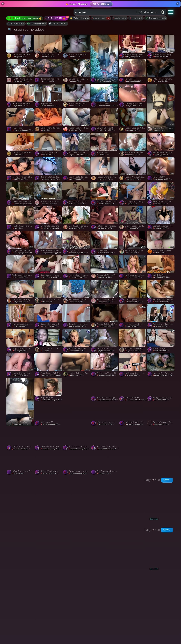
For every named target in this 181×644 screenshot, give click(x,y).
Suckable (159, 130)
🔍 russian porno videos (26, 29)
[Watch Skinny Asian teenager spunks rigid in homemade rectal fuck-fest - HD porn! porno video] (20, 316)
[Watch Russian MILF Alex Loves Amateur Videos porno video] (48, 47)
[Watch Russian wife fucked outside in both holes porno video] (48, 169)
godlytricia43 (20, 302)
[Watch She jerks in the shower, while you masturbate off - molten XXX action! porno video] (76, 316)
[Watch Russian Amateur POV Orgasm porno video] (161, 415)
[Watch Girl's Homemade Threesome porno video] (48, 120)
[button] (171, 12)
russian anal (120, 18)
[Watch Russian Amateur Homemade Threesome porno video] (76, 96)
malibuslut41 (76, 375)
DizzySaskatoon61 (163, 302)
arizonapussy (133, 130)
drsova (18, 228)
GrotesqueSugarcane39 (24, 204)
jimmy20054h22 (134, 106)
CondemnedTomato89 (52, 375)
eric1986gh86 (48, 81)
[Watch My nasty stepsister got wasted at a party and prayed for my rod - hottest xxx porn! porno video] (133, 316)
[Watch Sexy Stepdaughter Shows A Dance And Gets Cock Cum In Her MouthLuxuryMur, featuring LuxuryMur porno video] (20, 341)
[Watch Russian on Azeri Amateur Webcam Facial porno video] (76, 47)
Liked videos (16, 24)
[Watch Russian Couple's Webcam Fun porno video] (133, 120)
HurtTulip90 (20, 351)
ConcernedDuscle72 (164, 375)
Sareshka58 (132, 253)
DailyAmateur (161, 228)
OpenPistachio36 (134, 81)
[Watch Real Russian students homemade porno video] (133, 145)
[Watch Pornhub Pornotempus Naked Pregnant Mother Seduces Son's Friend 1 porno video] (161, 145)
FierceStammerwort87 (136, 424)
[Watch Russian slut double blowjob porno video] (76, 439)
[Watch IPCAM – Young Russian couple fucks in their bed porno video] (20, 71)
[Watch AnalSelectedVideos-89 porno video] (105, 365)
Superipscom (21, 81)
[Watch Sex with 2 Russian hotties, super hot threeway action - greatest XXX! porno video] (105, 120)
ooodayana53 (161, 424)
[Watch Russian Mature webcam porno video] (76, 120)
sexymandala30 (134, 351)
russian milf (136, 18)
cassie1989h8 (20, 326)
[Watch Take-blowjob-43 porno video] (105, 243)
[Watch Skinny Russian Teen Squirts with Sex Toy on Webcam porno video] (133, 218)
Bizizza (46, 130)
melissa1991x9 (161, 57)
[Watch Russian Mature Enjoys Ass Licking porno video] (20, 292)
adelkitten (160, 253)
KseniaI (46, 351)
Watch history (37, 24)
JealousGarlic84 (21, 449)
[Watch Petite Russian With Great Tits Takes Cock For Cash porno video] (48, 365)
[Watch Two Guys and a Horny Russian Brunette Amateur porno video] (105, 464)
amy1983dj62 (20, 106)
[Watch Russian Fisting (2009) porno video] (133, 47)
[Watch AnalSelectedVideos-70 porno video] (20, 194)
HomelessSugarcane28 (52, 228)
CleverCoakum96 (50, 106)
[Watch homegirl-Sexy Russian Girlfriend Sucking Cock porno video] (161, 365)
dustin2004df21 (49, 473)
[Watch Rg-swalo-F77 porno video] (133, 71)
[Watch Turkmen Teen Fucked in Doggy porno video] (161, 108)
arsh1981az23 (161, 351)
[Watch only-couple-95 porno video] (48, 415)
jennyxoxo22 (105, 179)
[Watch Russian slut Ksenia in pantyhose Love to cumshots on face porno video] (48, 341)
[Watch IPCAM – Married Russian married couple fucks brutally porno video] (48, 194)
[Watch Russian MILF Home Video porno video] (105, 267)
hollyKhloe (47, 302)
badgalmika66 (133, 179)
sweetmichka (161, 81)
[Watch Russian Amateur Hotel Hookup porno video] (20, 145)
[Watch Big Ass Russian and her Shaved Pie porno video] (161, 218)
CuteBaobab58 (162, 277)
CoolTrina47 (48, 57)
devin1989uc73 (105, 424)
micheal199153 (133, 277)
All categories (58, 24)
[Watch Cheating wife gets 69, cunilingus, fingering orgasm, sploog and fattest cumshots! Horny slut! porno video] (133, 96)
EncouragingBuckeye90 (24, 253)
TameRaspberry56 (163, 179)
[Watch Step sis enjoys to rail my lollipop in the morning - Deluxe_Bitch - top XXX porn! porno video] (161, 341)
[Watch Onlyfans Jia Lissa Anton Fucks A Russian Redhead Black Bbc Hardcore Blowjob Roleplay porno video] (48, 218)
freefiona (75, 81)
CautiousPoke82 (106, 253)
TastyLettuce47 (105, 228)
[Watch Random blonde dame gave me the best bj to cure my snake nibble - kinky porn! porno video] (48, 71)
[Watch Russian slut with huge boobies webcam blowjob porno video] (105, 390)
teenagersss (133, 155)
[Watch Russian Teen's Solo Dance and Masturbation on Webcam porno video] (48, 292)
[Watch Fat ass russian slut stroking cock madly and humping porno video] (76, 464)
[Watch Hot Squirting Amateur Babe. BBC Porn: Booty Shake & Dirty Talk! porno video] (133, 243)
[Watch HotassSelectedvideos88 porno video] (105, 218)
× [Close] (178, 4)
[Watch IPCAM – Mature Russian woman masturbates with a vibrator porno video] (105, 292)
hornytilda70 (77, 302)
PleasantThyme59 (78, 253)
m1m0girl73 (104, 473)
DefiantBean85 (134, 302)
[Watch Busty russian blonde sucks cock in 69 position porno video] (20, 439)
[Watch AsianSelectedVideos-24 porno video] (161, 292)
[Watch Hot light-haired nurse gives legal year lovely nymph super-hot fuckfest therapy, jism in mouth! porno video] (76, 267)
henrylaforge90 (134, 57)
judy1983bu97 (161, 400)
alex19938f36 (77, 179)
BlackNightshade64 (23, 130)
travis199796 (20, 375)
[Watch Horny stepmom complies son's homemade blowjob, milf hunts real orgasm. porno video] (161, 390)
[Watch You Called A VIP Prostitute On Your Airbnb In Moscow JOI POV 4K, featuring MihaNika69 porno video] (48, 439)
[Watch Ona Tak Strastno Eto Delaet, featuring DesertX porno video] (105, 341)
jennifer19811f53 (106, 130)
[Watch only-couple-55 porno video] (133, 292)
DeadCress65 (48, 155)
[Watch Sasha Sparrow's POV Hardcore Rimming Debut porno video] (161, 243)
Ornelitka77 (76, 57)
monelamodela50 (106, 326)
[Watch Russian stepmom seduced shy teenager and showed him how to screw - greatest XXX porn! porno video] (48, 316)
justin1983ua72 (77, 204)
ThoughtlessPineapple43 (52, 253)
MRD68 (103, 155)
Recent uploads (156, 18)
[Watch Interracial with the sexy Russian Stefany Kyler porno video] (105, 439)
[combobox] (116, 12)
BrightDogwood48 (51, 424)
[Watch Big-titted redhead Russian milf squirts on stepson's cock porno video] (133, 341)
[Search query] (114, 12)
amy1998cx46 (161, 326)
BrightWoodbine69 (79, 473)
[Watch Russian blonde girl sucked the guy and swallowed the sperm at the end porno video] (161, 194)
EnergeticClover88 (50, 179)
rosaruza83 (76, 106)
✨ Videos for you (79, 18)
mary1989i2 (132, 204)
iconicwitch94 (76, 228)
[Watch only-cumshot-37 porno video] (133, 390)
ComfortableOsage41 (51, 400)
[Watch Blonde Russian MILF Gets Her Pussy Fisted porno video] (76, 292)
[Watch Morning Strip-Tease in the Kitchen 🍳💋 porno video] (20, 402)
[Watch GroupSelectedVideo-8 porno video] (48, 243)
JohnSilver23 (160, 204)
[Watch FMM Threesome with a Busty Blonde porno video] (161, 71)
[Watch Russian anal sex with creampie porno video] (48, 145)
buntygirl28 (19, 57)
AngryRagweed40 (107, 375)
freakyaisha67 (133, 228)
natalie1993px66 (50, 326)
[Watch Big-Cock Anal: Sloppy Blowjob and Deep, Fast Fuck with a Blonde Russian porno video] (76, 71)
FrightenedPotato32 (79, 155)
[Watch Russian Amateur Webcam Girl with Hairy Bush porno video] (133, 169)
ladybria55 (19, 155)
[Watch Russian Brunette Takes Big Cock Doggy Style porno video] (105, 169)
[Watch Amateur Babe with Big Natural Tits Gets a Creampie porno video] (76, 365)
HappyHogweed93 (162, 155)
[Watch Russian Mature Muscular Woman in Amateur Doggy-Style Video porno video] (20, 47)
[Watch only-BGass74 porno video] (161, 267)
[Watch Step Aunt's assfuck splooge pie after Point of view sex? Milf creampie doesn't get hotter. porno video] (161, 47)
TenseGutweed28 (106, 81)
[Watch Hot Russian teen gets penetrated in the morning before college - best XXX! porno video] (133, 365)
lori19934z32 (20, 277)
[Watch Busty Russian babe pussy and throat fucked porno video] (48, 267)
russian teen (99, 18)
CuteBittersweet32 (107, 106)
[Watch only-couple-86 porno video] (105, 96)
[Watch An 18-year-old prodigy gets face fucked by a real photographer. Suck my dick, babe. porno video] (133, 194)
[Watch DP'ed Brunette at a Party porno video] (20, 464)
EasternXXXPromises (108, 449)
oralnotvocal (104, 277)
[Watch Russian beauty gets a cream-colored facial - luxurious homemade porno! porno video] (20, 365)
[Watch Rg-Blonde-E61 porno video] (161, 169)
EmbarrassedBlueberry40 (136, 400)
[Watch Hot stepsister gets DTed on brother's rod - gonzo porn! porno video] (76, 341)
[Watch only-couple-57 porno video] (48, 390)
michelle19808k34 (106, 204)
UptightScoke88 (106, 351)
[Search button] (163, 12)
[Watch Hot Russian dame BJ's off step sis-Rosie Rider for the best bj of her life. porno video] (133, 267)
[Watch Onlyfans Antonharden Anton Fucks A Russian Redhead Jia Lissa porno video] (20, 243)
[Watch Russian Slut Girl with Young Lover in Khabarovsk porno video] (105, 316)
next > (167, 480)
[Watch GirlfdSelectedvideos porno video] (76, 145)
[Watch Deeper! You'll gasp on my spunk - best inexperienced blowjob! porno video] (48, 464)
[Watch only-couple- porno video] (20, 120)
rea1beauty (76, 130)
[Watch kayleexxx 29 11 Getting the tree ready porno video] (105, 59)
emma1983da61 (77, 351)
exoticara (19, 473)
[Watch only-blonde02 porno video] (48, 96)
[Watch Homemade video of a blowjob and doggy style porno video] (133, 415)
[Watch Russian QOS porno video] (105, 145)
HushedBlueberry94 (51, 277)
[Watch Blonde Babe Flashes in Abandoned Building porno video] (76, 218)
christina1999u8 (78, 277)
